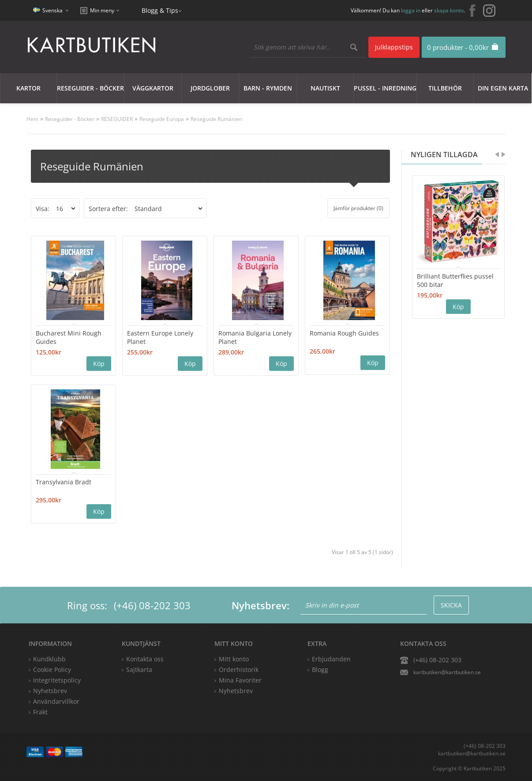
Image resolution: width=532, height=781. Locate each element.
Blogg (320, 670)
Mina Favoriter (240, 680)
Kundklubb (49, 659)
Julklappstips (394, 47)
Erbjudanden (331, 659)
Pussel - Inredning (385, 88)
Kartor (28, 88)
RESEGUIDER (117, 119)
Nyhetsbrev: (260, 605)
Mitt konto (234, 659)
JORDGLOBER (210, 88)
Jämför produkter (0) (358, 208)
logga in (411, 10)
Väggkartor (153, 88)
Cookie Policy (52, 670)
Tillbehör (445, 88)
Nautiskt (325, 88)
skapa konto (449, 10)
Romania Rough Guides (344, 333)
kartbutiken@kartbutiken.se (447, 672)
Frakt (40, 712)
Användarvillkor (56, 701)
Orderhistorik (239, 670)
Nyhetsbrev (236, 691)
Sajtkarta (139, 670)
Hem (32, 119)
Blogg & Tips (160, 10)
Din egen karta (503, 88)
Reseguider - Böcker (90, 88)
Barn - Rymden (268, 88)
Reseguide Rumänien (216, 119)
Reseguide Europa (162, 119)
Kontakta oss (145, 659)
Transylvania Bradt (64, 482)
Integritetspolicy (57, 680)
